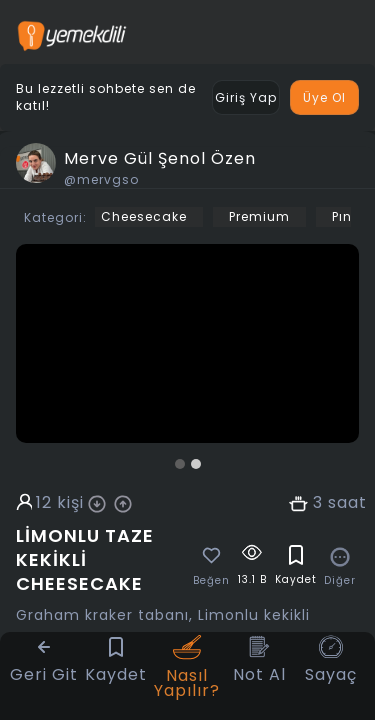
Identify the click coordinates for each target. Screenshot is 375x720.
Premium (259, 216)
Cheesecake (144, 216)
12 (44, 503)
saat (347, 503)
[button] (180, 464)
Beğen (211, 581)
